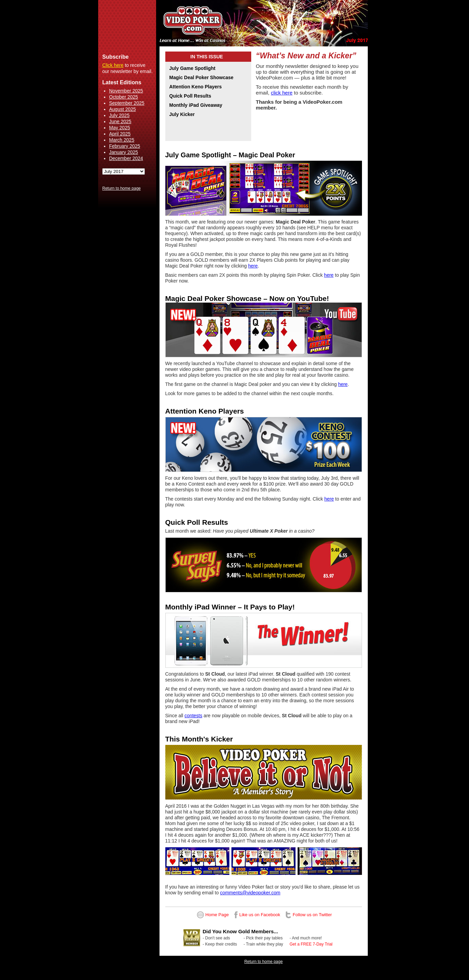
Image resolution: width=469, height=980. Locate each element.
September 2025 (127, 103)
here (253, 266)
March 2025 (122, 140)
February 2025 (125, 146)
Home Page (217, 915)
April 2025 (120, 134)
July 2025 (119, 115)
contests (193, 716)
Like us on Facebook (260, 915)
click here (282, 93)
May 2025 (119, 128)
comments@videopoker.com (250, 893)
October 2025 (124, 97)
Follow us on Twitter (312, 915)
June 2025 (120, 121)
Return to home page (122, 188)
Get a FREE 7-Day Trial (311, 944)
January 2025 (124, 152)
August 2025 (123, 109)
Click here (113, 65)
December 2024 (126, 158)
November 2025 (126, 91)
